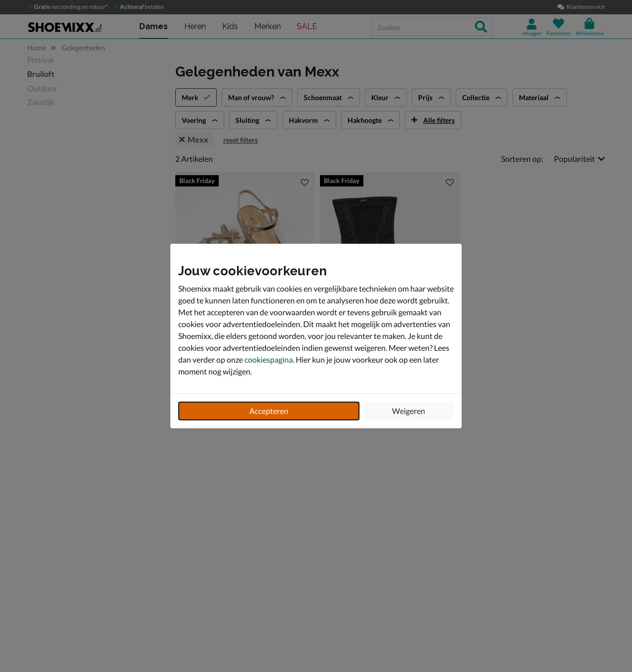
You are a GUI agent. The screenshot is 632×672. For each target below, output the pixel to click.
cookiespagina (269, 359)
